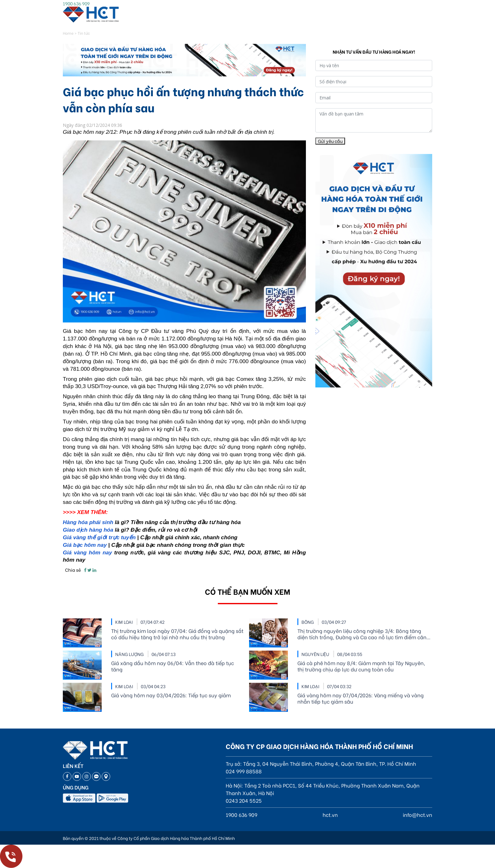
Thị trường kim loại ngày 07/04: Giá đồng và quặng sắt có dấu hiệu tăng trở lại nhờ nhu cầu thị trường (177, 634)
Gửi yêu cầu (330, 141)
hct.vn (330, 815)
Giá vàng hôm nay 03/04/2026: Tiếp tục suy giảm (171, 695)
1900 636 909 (76, 3)
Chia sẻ (73, 570)
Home (68, 33)
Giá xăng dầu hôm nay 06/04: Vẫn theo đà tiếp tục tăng (173, 666)
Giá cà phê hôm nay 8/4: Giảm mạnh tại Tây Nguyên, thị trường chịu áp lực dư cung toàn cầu (361, 666)
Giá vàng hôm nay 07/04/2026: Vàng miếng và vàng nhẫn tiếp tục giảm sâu (361, 698)
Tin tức (84, 33)
